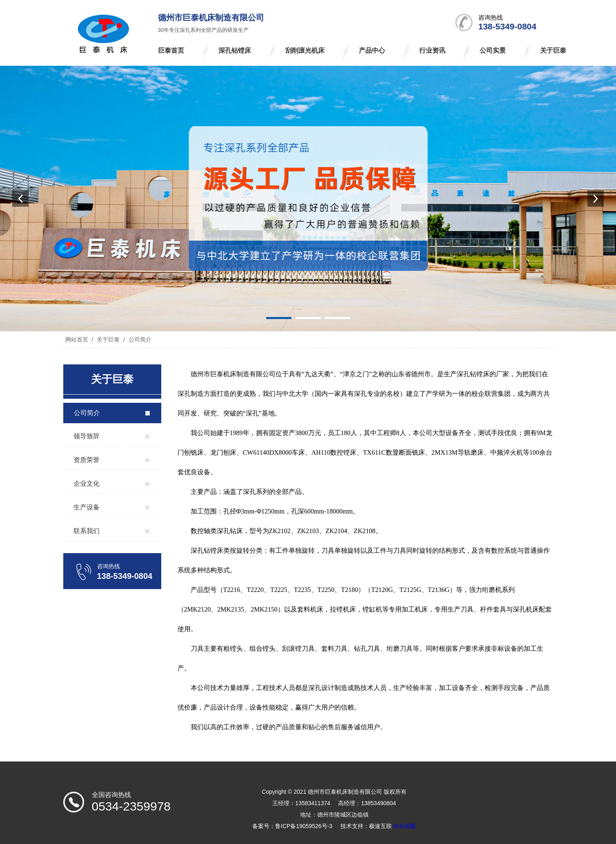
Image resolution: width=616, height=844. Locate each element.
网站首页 (77, 339)
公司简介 (139, 339)
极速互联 (380, 826)
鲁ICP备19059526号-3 (304, 826)
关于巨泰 (108, 339)
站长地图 (405, 826)
